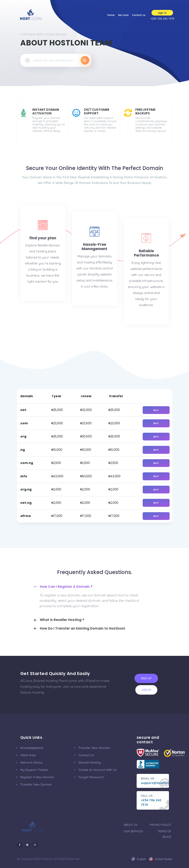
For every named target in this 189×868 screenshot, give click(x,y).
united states (161, 859)
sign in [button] (162, 13)
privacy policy (160, 825)
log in (146, 690)
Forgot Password (91, 777)
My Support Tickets (34, 770)
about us (130, 825)
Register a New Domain (37, 777)
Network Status (31, 762)
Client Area (28, 755)
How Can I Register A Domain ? (66, 587)
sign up (146, 678)
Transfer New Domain (36, 784)
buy (156, 410)
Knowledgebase (32, 748)
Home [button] (111, 14)
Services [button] (123, 16)
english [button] (139, 859)
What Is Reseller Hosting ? (62, 620)
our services (133, 831)
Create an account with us (98, 770)
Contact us (139, 15)
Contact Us (86, 755)
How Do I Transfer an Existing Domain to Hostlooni (82, 628)
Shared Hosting (90, 762)
